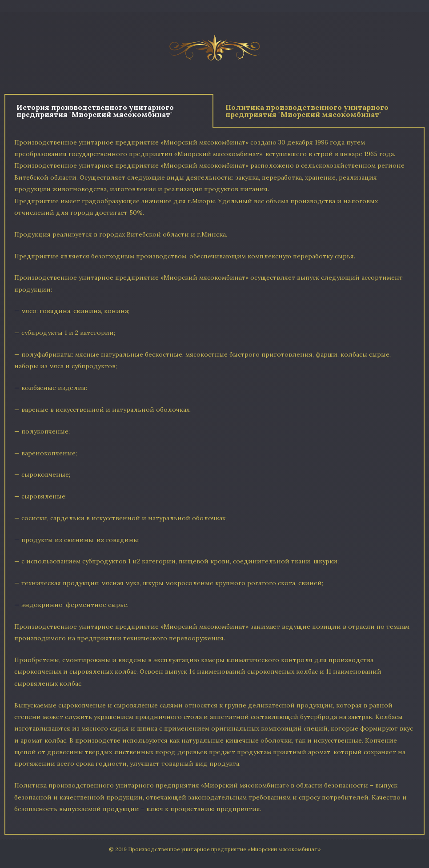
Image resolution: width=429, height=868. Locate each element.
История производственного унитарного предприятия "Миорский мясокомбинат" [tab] (95, 111)
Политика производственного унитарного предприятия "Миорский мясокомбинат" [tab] (307, 111)
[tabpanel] (214, 481)
